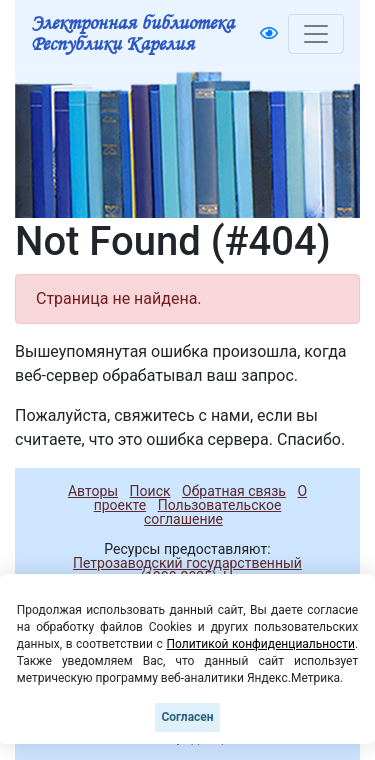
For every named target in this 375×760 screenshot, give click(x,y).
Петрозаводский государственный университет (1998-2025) (178, 570)
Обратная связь (234, 491)
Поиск (150, 491)
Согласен (187, 717)
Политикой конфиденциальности (260, 644)
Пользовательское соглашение (212, 512)
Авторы (93, 491)
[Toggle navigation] (316, 34)
